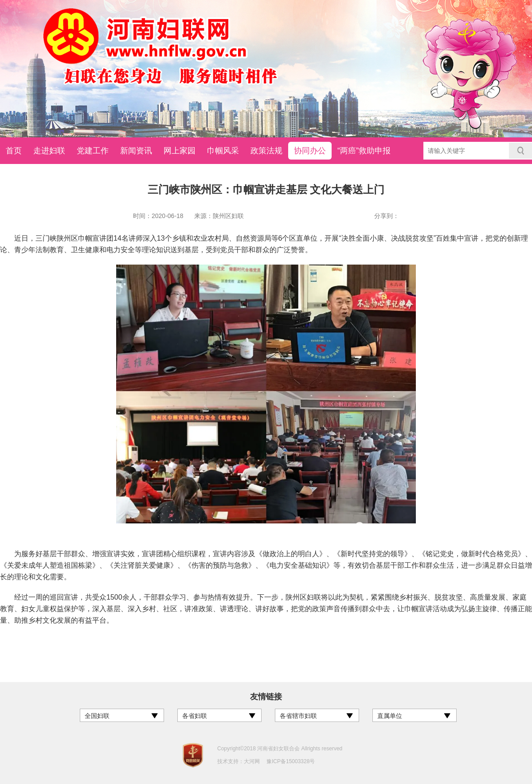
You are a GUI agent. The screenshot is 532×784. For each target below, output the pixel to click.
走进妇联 (49, 151)
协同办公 (310, 151)
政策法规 (266, 151)
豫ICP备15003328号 (291, 761)
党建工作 (93, 151)
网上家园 (180, 151)
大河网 (252, 761)
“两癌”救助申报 (364, 151)
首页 (14, 151)
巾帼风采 (223, 151)
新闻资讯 (136, 151)
